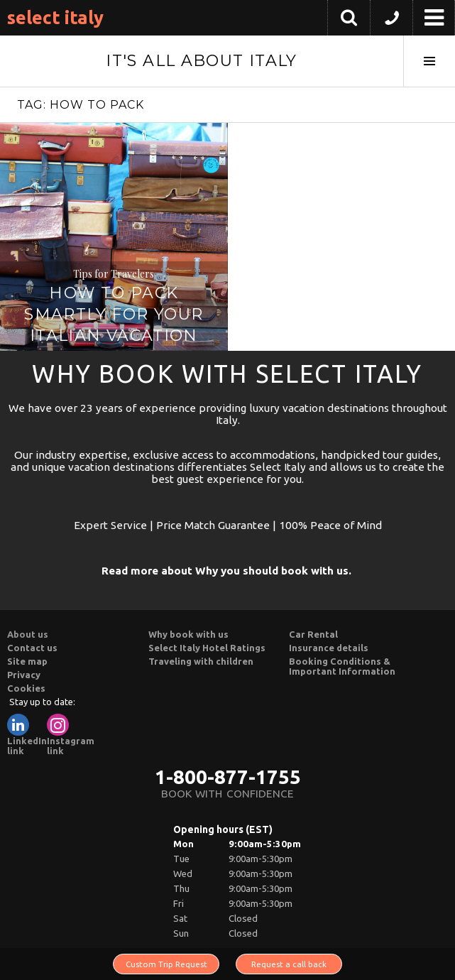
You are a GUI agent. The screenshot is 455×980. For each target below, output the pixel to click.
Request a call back (289, 964)
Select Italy (55, 17)
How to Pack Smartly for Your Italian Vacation (114, 314)
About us (28, 634)
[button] (391, 21)
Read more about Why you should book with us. (226, 571)
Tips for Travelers (114, 274)
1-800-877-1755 (228, 777)
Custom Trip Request (166, 964)
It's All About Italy (202, 61)
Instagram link (71, 735)
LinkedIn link (27, 735)
